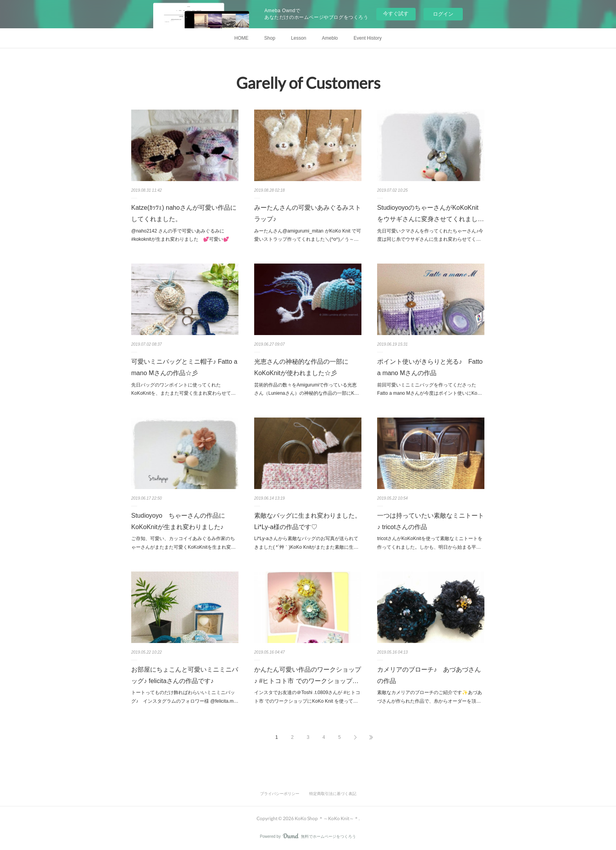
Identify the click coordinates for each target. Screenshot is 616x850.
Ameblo (330, 38)
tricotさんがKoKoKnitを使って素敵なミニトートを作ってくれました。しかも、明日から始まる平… (430, 543)
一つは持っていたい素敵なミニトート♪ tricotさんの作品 (431, 521)
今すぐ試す (396, 14)
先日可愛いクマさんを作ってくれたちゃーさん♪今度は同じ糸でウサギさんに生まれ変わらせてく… (430, 235)
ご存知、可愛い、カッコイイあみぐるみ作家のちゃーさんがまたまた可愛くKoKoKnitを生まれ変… (183, 543)
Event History (368, 38)
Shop (270, 38)
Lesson (299, 38)
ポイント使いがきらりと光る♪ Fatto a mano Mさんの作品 (430, 367)
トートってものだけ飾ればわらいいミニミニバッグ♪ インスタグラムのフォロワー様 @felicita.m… (185, 697)
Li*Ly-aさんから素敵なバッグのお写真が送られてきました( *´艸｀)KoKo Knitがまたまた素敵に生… (306, 543)
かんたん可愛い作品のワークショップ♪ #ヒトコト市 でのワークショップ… (308, 675)
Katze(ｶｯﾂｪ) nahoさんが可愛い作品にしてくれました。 (184, 213)
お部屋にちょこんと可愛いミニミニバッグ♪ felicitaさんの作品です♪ (185, 675)
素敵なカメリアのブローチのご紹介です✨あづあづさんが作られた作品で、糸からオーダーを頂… (430, 697)
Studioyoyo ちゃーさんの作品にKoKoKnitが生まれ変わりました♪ (178, 521)
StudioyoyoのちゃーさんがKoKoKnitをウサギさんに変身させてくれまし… (431, 213)
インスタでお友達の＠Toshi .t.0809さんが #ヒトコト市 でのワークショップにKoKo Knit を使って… (307, 697)
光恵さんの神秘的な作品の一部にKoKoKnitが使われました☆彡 (301, 367)
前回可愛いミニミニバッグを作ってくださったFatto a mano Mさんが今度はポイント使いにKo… (430, 389)
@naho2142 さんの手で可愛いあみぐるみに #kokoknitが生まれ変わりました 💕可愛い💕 (182, 235)
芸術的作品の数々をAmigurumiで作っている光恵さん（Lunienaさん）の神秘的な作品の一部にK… (307, 389)
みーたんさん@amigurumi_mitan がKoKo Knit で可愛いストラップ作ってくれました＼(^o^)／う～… (308, 235)
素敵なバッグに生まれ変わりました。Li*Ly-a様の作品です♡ (308, 521)
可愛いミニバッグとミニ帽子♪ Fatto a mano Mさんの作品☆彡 (184, 367)
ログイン (443, 14)
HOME (242, 38)
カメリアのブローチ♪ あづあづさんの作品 (429, 675)
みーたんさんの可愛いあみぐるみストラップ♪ (308, 213)
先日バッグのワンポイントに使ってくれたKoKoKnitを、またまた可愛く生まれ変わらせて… (183, 389)
